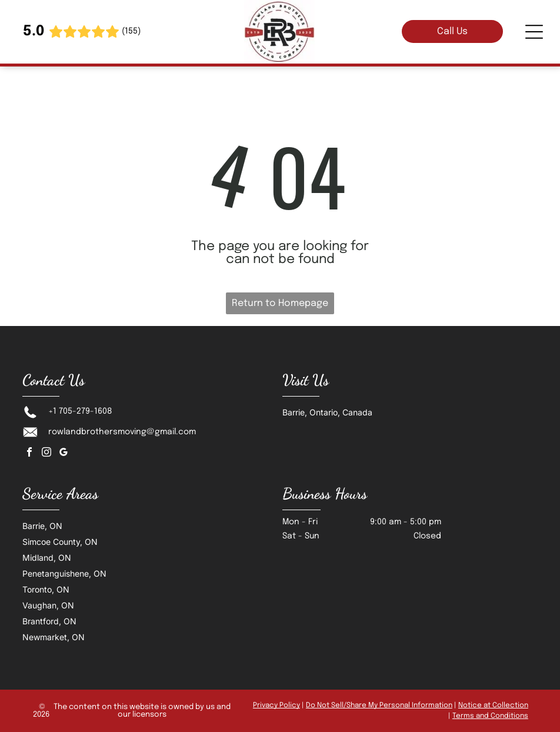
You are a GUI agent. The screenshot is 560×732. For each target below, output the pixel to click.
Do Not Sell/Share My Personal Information (379, 706)
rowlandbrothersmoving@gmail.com (122, 432)
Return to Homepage (280, 303)
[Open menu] (534, 32)
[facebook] (29, 453)
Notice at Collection (493, 706)
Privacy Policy (276, 706)
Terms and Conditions (490, 716)
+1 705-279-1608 (80, 411)
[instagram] (46, 453)
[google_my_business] (64, 453)
